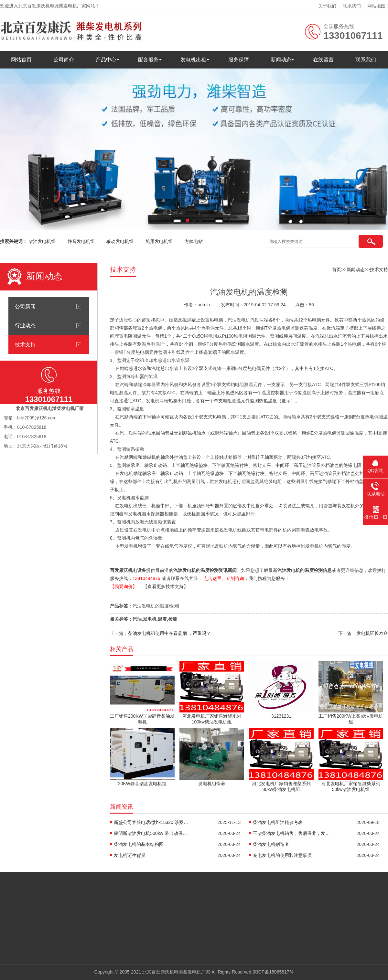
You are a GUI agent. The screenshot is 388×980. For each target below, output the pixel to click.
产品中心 (106, 60)
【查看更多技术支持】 (166, 586)
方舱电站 (194, 241)
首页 (337, 269)
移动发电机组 (120, 241)
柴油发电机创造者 (271, 844)
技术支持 (25, 344)
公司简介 (64, 60)
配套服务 (148, 60)
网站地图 (376, 6)
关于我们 (327, 6)
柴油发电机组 (42, 241)
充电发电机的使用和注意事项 (282, 855)
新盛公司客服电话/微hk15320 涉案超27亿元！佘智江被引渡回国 (153, 822)
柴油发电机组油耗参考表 (278, 822)
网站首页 (21, 60)
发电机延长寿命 (372, 633)
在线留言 (323, 60)
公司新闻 (25, 306)
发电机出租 (193, 60)
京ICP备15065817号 (273, 972)
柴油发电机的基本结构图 (139, 844)
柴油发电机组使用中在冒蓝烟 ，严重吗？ (169, 633)
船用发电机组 (159, 241)
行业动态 (25, 325)
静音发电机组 (81, 241)
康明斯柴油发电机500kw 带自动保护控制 (153, 833)
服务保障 (239, 60)
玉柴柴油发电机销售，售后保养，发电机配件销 (292, 833)
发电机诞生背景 (130, 855)
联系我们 (352, 6)
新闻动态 (281, 60)
